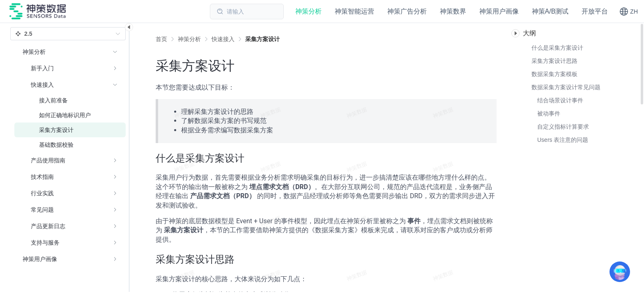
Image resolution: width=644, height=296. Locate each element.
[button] (629, 12)
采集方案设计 (262, 39)
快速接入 (223, 39)
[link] (189, 39)
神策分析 (189, 39)
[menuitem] (70, 147)
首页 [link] (161, 39)
